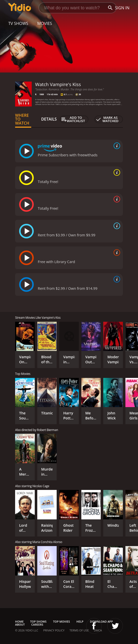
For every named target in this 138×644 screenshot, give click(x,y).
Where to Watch (22, 119)
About (20, 624)
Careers (37, 624)
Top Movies (62, 621)
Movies (45, 23)
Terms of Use (79, 630)
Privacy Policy (54, 630)
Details (49, 119)
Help (80, 621)
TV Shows (18, 23)
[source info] (116, 146)
